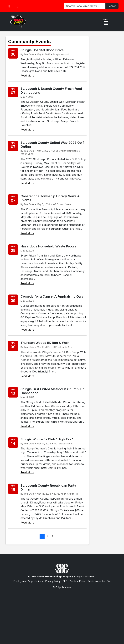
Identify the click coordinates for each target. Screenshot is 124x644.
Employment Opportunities (28, 581)
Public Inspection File (99, 581)
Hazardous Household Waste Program (50, 246)
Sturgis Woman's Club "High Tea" (47, 439)
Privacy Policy (53, 581)
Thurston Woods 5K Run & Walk (45, 343)
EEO (65, 581)
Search (112, 6)
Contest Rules (78, 581)
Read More (27, 76)
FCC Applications (62, 587)
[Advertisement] (62, 613)
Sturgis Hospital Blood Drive (42, 50)
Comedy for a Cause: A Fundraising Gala (52, 296)
